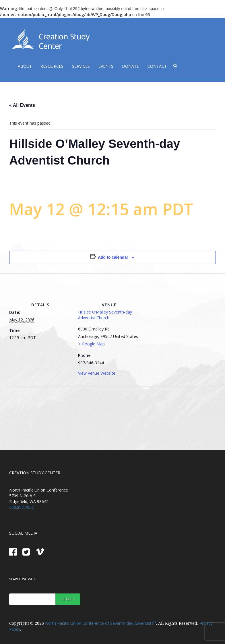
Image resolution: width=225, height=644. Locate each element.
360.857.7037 (22, 507)
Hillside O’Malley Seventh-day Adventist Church (105, 315)
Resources (52, 66)
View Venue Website (97, 373)
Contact (157, 66)
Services (81, 66)
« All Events (22, 105)
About (25, 66)
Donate (130, 66)
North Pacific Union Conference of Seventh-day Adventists (100, 623)
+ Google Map (91, 344)
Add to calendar (113, 257)
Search (68, 599)
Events (106, 66)
